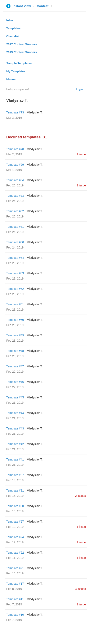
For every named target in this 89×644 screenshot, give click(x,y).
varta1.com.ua (65, 6)
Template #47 (15, 366)
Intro (10, 20)
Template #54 (15, 258)
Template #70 (15, 149)
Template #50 (15, 320)
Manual (11, 79)
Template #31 (15, 490)
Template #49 (15, 335)
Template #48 (15, 351)
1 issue (81, 154)
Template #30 (15, 506)
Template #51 (15, 304)
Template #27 (15, 522)
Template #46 (15, 382)
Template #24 (15, 537)
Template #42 (15, 444)
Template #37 (15, 475)
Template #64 (15, 180)
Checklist (13, 36)
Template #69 (15, 165)
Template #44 (15, 413)
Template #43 (15, 428)
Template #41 (15, 459)
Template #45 (15, 397)
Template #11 (15, 599)
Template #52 (15, 289)
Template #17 (15, 584)
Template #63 (15, 196)
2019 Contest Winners (22, 52)
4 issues (81, 589)
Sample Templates (19, 63)
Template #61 (15, 227)
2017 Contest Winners (22, 44)
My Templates (16, 71)
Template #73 (15, 112)
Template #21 (15, 568)
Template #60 (15, 242)
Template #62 (15, 211)
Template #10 (15, 615)
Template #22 (15, 553)
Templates (13, 28)
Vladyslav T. (35, 112)
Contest (43, 6)
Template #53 (15, 273)
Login (79, 89)
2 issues (81, 496)
